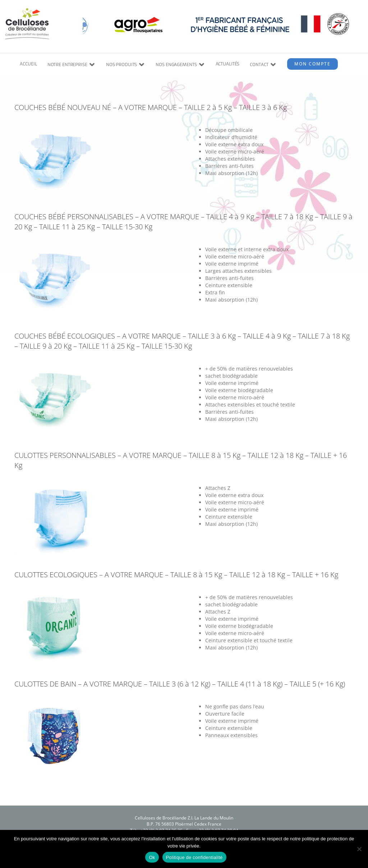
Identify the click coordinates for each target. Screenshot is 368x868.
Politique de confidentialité (194, 857)
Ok (152, 857)
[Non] (359, 849)
